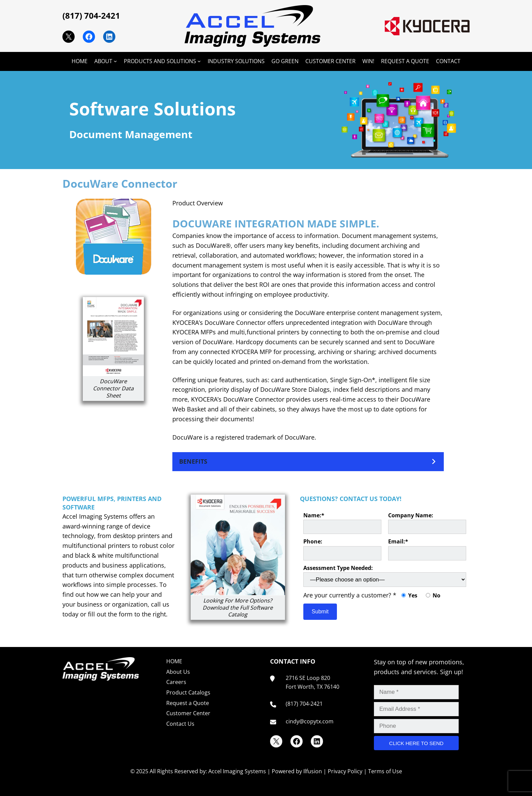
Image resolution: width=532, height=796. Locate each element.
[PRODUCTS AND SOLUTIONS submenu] (199, 61)
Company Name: (427, 523)
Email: (427, 549)
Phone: (342, 549)
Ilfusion (313, 771)
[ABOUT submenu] (115, 61)
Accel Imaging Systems (237, 771)
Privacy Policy (345, 771)
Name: (342, 523)
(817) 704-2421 (91, 15)
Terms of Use (385, 771)
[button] (308, 461)
